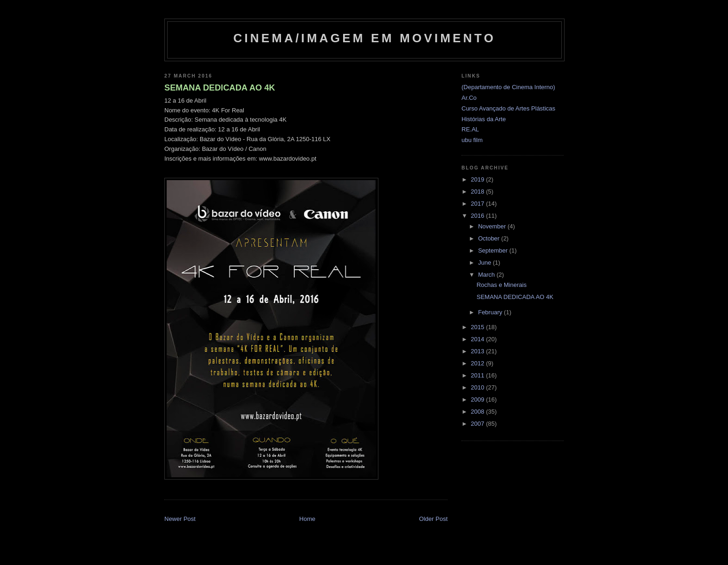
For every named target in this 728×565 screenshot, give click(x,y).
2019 (478, 179)
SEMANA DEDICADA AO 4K (220, 88)
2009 (478, 399)
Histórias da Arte (484, 119)
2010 (478, 387)
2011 (478, 375)
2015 (478, 327)
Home (308, 519)
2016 (478, 216)
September (494, 250)
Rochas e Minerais (501, 285)
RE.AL (470, 129)
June (486, 263)
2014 (478, 339)
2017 (478, 204)
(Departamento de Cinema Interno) (508, 87)
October (490, 238)
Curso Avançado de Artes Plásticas (508, 108)
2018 (478, 192)
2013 (478, 351)
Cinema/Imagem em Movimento (364, 38)
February (491, 312)
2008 (478, 412)
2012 (478, 363)
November (493, 226)
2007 (478, 424)
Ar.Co (469, 98)
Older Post (433, 519)
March (487, 275)
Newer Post (180, 519)
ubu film (472, 140)
